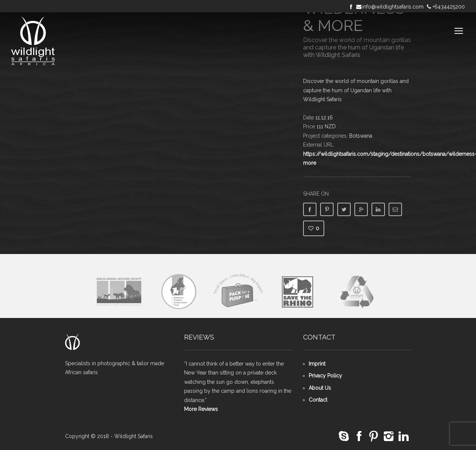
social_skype (344, 436)
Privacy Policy (325, 376)
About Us (320, 388)
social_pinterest (374, 436)
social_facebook (359, 436)
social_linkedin (403, 436)
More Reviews (201, 409)
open (459, 31)
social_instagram (389, 436)
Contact (318, 400)
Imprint (317, 364)
